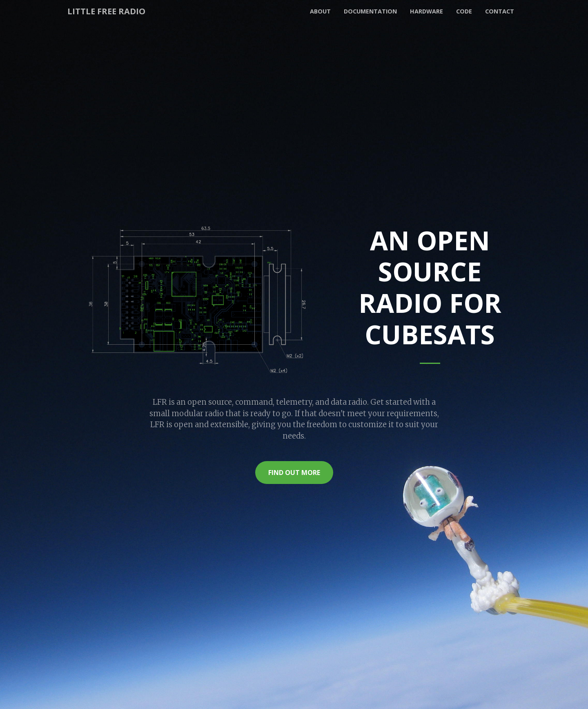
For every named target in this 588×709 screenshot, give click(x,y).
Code (464, 11)
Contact (500, 11)
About (320, 11)
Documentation (370, 11)
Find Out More (294, 473)
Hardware (427, 11)
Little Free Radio (106, 11)
